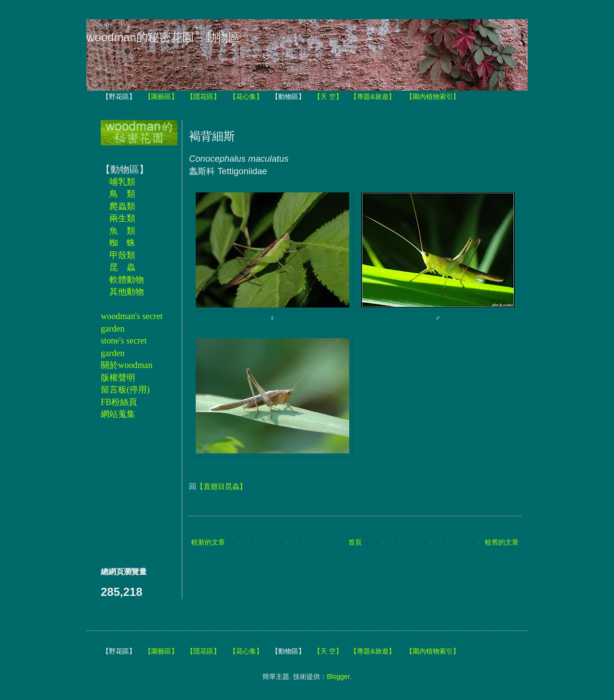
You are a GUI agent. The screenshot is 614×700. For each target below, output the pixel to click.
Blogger (338, 676)
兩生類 (122, 218)
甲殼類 (122, 255)
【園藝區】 (161, 96)
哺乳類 (122, 182)
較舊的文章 (502, 542)
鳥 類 (122, 194)
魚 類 (122, 231)
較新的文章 (208, 542)
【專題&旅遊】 (372, 96)
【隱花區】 (203, 96)
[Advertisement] (130, 493)
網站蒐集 (118, 414)
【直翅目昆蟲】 (221, 486)
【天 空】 (328, 96)
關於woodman (127, 365)
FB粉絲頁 (119, 402)
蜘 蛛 (122, 243)
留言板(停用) (125, 390)
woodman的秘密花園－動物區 (163, 37)
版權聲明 (118, 378)
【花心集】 (246, 96)
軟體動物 (127, 280)
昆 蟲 (122, 267)
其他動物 (127, 292)
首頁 (355, 542)
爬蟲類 (122, 206)
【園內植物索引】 (433, 96)
